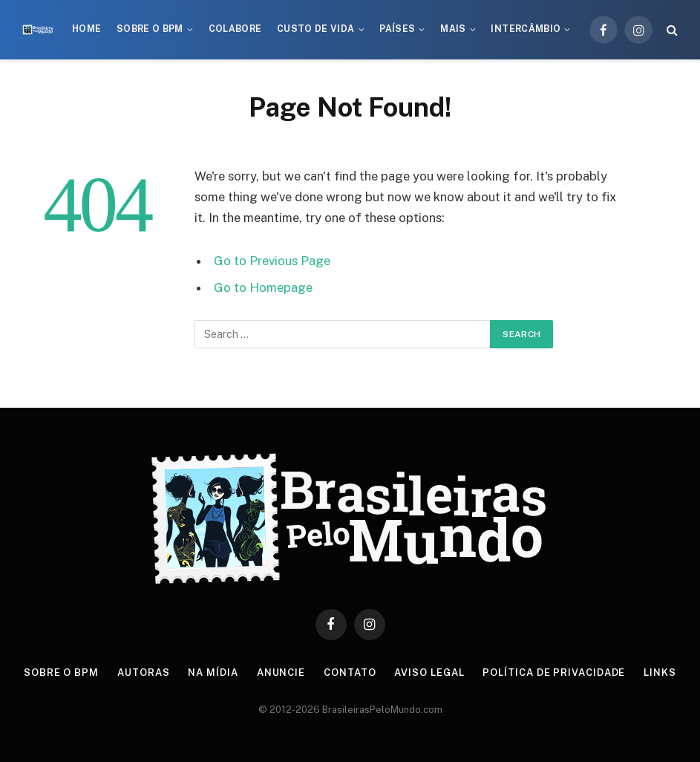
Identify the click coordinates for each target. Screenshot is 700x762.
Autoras (143, 673)
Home (86, 29)
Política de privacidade (554, 673)
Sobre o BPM (150, 29)
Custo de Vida (316, 29)
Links (660, 673)
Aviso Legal (429, 673)
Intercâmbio (526, 29)
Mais (453, 29)
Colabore (235, 29)
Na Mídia (213, 673)
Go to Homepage (263, 287)
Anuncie (281, 673)
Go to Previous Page (272, 261)
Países (397, 29)
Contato (350, 673)
